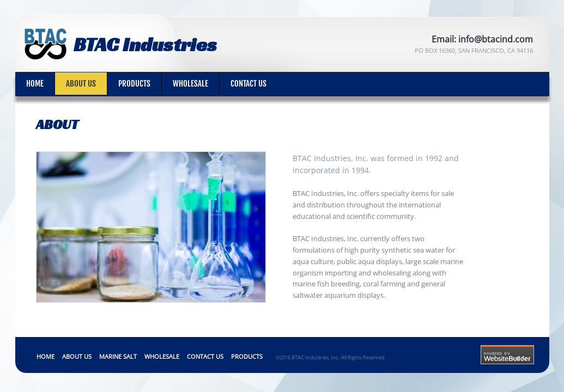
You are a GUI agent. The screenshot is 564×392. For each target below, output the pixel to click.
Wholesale (190, 84)
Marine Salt (118, 356)
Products (134, 84)
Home (35, 84)
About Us (81, 84)
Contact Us (248, 84)
